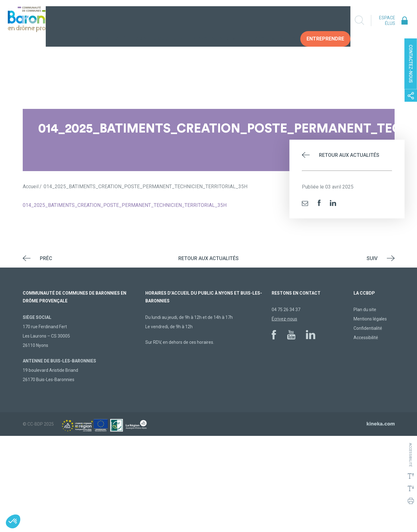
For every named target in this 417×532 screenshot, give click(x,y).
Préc (46, 258)
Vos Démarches (274, 20)
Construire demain (219, 20)
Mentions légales (370, 319)
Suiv (372, 258)
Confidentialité (368, 328)
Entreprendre (325, 20)
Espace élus (387, 21)
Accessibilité (366, 338)
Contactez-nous (411, 64)
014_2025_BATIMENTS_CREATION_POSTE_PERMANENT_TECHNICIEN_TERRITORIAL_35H (125, 205)
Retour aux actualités (349, 155)
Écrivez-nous (284, 319)
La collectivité (105, 20)
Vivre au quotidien (159, 20)
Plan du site (365, 310)
